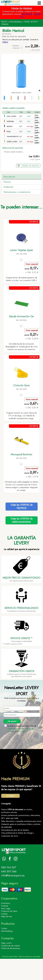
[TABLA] (5, 42)
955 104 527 (27, 14)
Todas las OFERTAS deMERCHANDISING (21, 542)
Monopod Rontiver (21, 476)
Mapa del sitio (7, 938)
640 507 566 (9, 893)
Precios (7, 203)
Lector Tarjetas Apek (21, 271)
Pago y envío (6, 964)
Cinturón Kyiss (21, 406)
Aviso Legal (21, 752)
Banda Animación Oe (21, 337)
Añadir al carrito (30, 166)
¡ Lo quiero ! (10, 817)
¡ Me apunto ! (12, 742)
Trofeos (4, 950)
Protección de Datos (9, 932)
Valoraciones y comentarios (17, 213)
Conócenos (6, 924)
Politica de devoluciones (11, 969)
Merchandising (15, 22)
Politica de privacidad (16, 750)
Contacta (5, 927)
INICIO (4, 22)
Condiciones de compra (10, 967)
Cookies (4, 935)
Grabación (9, 208)
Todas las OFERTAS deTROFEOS (21, 528)
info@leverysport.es (13, 897)
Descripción (9, 177)
